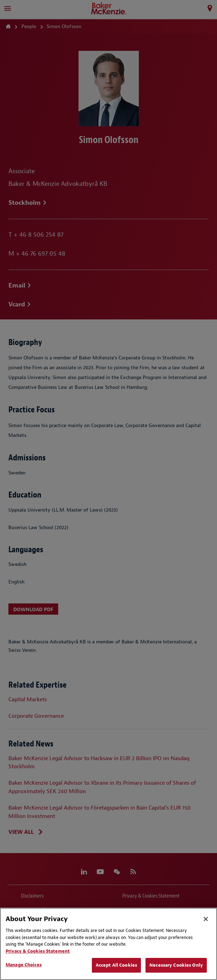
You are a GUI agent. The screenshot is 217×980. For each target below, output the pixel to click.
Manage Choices (24, 965)
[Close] (206, 919)
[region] (108, 944)
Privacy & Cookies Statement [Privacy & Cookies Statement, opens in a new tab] (38, 951)
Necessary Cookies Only (176, 965)
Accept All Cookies (116, 965)
